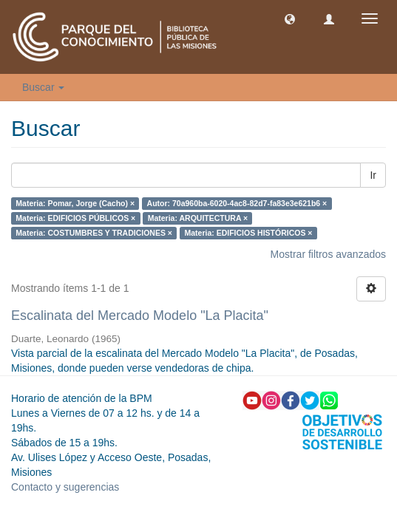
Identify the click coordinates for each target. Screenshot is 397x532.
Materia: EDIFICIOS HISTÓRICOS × (248, 233)
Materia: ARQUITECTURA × (198, 218)
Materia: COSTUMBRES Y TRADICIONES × (94, 233)
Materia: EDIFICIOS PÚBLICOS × (75, 218)
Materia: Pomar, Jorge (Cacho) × (75, 203)
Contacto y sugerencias (65, 487)
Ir (373, 175)
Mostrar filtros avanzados (328, 254)
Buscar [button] (43, 87)
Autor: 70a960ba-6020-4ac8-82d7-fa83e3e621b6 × (237, 203)
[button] (290, 18)
